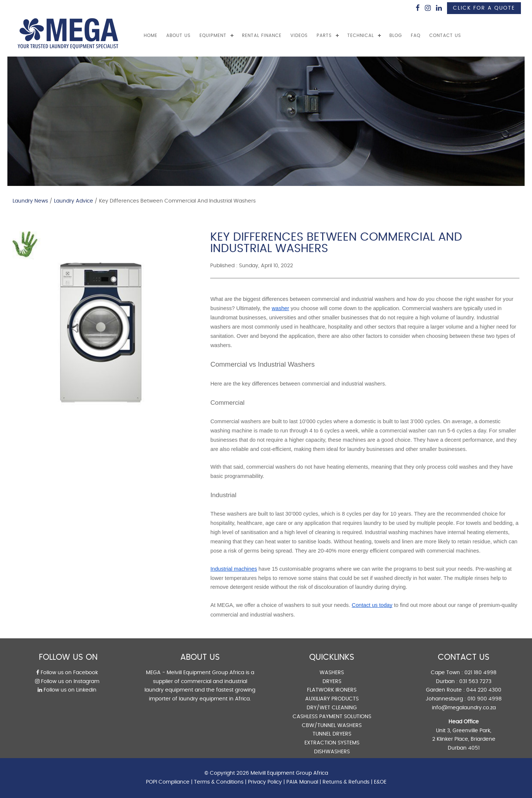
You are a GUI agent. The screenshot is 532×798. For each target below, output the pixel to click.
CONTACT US (445, 35)
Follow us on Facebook (67, 673)
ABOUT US (178, 35)
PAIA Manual (302, 782)
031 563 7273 (475, 682)
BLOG (396, 35)
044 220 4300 (484, 690)
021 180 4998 (480, 673)
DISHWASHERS (332, 752)
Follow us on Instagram (67, 682)
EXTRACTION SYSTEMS (332, 743)
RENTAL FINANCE (262, 35)
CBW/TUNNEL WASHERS (332, 726)
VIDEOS (299, 35)
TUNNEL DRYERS (332, 734)
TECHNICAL (361, 35)
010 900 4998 (485, 699)
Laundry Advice (74, 201)
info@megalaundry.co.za (464, 708)
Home (151, 35)
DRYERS (332, 682)
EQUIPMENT (213, 35)
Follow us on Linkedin (67, 690)
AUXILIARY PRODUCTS (332, 699)
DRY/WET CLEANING (332, 708)
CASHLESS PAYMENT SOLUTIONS (332, 717)
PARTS (324, 35)
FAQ (416, 35)
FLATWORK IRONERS (332, 690)
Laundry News (30, 201)
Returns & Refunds (346, 782)
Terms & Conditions (219, 782)
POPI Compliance (168, 782)
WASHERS (332, 673)
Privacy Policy (265, 782)
